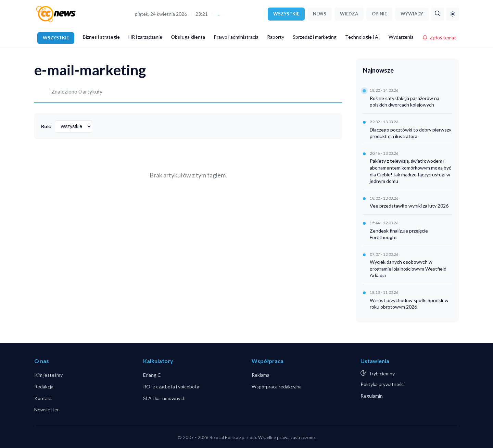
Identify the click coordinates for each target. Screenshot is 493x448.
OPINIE (379, 14)
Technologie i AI (363, 37)
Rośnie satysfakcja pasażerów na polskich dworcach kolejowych (404, 102)
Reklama (261, 375)
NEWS (320, 14)
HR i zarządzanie (145, 37)
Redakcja (44, 387)
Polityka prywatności (383, 384)
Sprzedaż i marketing (315, 37)
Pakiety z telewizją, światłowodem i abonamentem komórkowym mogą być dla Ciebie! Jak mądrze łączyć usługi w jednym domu (410, 171)
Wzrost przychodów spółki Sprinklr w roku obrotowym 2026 (409, 304)
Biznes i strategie (101, 37)
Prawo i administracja (236, 37)
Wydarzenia (401, 37)
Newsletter (47, 409)
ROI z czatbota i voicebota (171, 387)
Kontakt (43, 398)
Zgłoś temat (439, 38)
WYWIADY (412, 14)
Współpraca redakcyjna (277, 387)
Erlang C (152, 375)
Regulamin (372, 396)
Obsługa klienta (188, 37)
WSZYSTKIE (286, 14)
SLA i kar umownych (164, 398)
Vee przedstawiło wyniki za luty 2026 (409, 206)
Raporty (276, 37)
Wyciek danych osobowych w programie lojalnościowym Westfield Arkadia (408, 269)
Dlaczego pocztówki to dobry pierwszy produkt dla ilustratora (410, 133)
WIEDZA (349, 14)
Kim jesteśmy (48, 375)
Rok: (46, 126)
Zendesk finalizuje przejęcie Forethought (399, 234)
